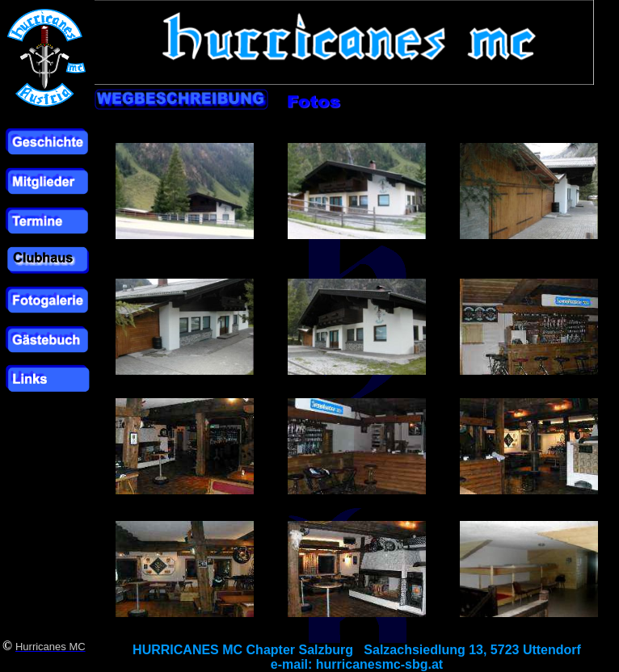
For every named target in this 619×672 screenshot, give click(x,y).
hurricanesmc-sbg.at (379, 664)
